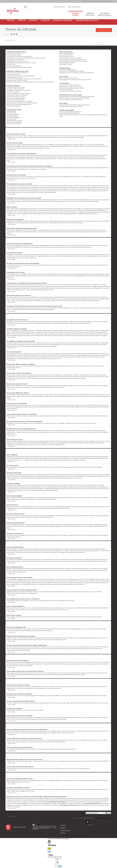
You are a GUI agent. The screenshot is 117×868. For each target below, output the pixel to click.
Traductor (11, 20)
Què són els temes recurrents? (14, 121)
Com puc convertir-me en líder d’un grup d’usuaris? (72, 60)
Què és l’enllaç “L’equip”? (66, 64)
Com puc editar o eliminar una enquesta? (17, 95)
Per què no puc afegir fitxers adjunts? (16, 98)
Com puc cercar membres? (66, 90)
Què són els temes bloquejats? (14, 122)
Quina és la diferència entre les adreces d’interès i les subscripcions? (77, 96)
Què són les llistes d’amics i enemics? (69, 78)
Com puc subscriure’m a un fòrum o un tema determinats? (74, 98)
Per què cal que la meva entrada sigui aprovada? (19, 104)
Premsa (103, 1)
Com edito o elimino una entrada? (15, 89)
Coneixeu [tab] (90, 14)
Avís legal (63, 828)
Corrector (22, 20)
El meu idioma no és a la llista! (14, 77)
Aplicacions (45, 20)
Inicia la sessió (99, 44)
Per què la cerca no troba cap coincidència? (70, 86)
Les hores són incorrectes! (13, 74)
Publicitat (63, 833)
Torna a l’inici (12, 139)
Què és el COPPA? (11, 64)
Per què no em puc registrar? (14, 66)
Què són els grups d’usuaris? (67, 56)
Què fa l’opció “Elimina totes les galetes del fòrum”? (20, 67)
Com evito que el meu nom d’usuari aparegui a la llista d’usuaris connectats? (26, 58)
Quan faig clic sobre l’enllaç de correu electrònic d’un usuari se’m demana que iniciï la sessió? (30, 82)
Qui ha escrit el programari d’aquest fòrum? (71, 112)
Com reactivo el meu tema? (13, 106)
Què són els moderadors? (66, 55)
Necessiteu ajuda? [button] (59, 7)
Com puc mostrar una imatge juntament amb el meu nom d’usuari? (24, 79)
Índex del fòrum (10, 40)
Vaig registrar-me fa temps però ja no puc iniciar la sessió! (21, 63)
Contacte (63, 825)
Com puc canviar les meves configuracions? (18, 73)
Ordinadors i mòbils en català (87, 20)
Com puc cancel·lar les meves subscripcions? (71, 99)
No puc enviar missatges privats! (68, 70)
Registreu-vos (104, 30)
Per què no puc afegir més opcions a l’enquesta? (19, 94)
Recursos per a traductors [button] (63, 20)
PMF (92, 44)
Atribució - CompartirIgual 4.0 (41, 828)
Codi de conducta (65, 830)
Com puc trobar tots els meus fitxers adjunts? (71, 106)
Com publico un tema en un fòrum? (16, 87)
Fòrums (110, 1)
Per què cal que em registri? (14, 55)
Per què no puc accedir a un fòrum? (16, 97)
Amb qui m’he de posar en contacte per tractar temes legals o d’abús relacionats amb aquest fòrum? (83, 116)
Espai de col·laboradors (74, 7)
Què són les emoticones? (13, 114)
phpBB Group (58, 780)
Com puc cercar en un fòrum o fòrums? (69, 85)
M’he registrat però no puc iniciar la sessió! (17, 61)
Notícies (86, 1)
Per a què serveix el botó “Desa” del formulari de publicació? (22, 103)
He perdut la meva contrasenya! (15, 60)
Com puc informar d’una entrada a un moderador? (19, 101)
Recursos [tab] (75, 14)
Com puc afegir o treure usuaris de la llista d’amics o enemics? (75, 80)
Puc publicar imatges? (12, 116)
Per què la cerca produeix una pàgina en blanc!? (72, 88)
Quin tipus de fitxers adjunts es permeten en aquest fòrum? (75, 105)
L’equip (74, 818)
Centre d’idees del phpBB (86, 789)
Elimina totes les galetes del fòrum (85, 818)
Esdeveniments (95, 1)
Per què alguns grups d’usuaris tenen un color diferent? (74, 61)
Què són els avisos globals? (13, 117)
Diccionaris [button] (33, 20)
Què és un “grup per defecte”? (67, 63)
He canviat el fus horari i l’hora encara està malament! (20, 76)
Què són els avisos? (11, 119)
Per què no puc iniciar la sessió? (15, 53)
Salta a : (83, 813)
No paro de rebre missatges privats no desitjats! (72, 71)
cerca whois (43, 800)
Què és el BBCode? (11, 111)
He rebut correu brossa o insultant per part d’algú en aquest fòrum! (77, 73)
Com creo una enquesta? (13, 92)
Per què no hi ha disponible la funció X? (69, 113)
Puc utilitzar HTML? (11, 113)
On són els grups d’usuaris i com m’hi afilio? (70, 58)
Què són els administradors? (67, 53)
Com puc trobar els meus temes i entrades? (70, 91)
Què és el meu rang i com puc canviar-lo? (17, 80)
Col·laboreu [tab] (105, 14)
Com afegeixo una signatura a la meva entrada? (19, 90)
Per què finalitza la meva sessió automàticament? (19, 56)
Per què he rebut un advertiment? (15, 100)
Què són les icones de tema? (14, 124)
